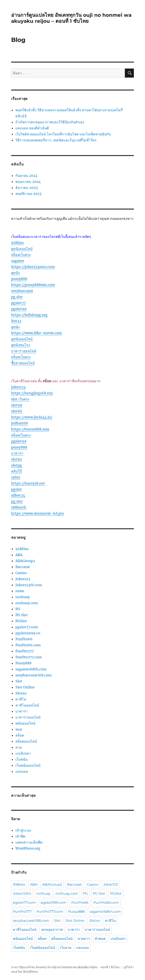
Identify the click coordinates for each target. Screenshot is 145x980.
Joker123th (22, 894)
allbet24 (18, 495)
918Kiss (22, 549)
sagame (18, 261)
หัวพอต (100, 939)
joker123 (18, 387)
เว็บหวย (66, 948)
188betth (19, 507)
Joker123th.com (29, 585)
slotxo (16, 459)
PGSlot (21, 621)
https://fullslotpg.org (29, 315)
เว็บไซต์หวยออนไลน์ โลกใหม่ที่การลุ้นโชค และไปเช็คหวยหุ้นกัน (63, 134)
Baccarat (23, 567)
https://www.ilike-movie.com (37, 333)
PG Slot (22, 615)
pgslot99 (19, 309)
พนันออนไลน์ (25, 723)
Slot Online (25, 687)
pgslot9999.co (28, 633)
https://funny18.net (28, 483)
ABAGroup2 (25, 561)
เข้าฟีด (20, 836)
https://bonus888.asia (30, 429)
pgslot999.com (54, 903)
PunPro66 (24, 639)
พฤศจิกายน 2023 (28, 194)
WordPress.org (28, 848)
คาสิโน (21, 699)
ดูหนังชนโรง (21, 345)
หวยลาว (84, 939)
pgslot (16, 489)
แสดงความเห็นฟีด (29, 842)
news (20, 591)
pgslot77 (18, 303)
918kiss (17, 243)
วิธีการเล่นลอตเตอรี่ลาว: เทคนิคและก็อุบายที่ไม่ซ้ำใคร (56, 140)
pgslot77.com (27, 627)
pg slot (17, 297)
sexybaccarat (22, 291)
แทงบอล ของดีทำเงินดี (32, 128)
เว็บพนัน (22, 759)
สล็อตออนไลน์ (26, 741)
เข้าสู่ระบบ (23, 830)
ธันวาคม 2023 (27, 188)
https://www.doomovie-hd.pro (38, 513)
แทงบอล (22, 771)
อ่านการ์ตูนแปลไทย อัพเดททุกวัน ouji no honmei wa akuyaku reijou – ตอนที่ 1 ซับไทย (71, 18)
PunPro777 (25, 651)
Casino (21, 573)
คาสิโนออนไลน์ (27, 705)
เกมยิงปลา (23, 753)
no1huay (23, 597)
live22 (16, 321)
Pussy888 (23, 663)
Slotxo (21, 693)
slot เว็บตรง (20, 399)
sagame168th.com (31, 669)
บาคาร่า (17, 453)
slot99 (17, 405)
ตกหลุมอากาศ (52, 930)
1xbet (16, 477)
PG (18, 609)
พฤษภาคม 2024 (28, 182)
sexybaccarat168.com (34, 675)
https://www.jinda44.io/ (32, 417)
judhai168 (19, 423)
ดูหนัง (15, 273)
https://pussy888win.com (33, 285)
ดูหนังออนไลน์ (22, 249)
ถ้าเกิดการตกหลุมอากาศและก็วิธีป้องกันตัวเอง (50, 122)
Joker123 (23, 579)
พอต (19, 729)
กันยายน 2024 (26, 176)
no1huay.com (27, 603)
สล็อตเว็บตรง (21, 255)
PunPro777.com (29, 657)
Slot (19, 681)
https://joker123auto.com (33, 267)
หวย (19, 747)
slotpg (16, 465)
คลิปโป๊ (16, 471)
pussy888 (19, 279)
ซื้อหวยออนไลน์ (23, 363)
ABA (19, 555)
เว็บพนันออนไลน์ (28, 765)
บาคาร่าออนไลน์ (24, 351)
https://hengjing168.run (32, 393)
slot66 (17, 411)
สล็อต (20, 735)
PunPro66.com (28, 645)
